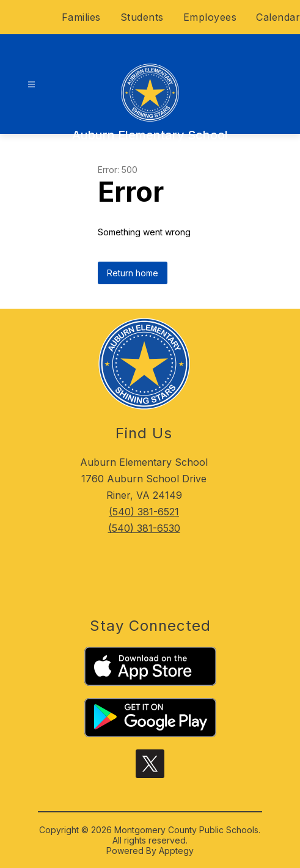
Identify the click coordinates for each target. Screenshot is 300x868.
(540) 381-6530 (144, 528)
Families (81, 17)
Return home (133, 273)
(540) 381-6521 (144, 512)
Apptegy (176, 851)
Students (142, 17)
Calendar (278, 17)
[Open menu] (31, 85)
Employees (210, 17)
